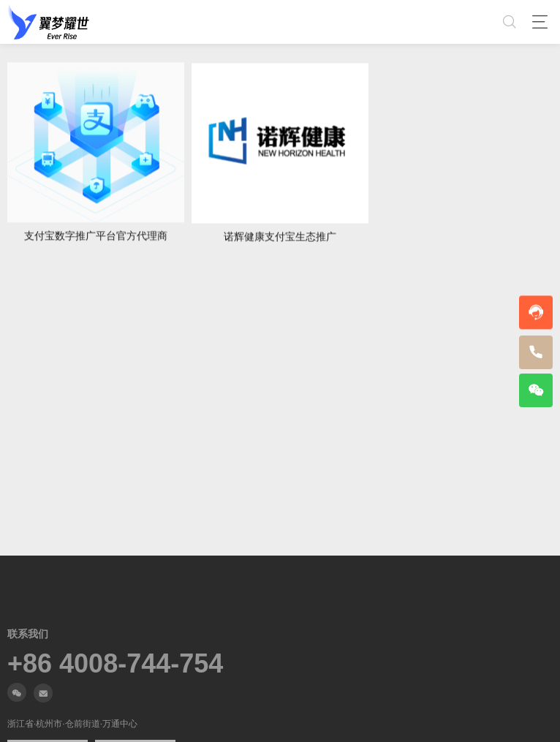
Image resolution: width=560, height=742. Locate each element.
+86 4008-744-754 (115, 664)
